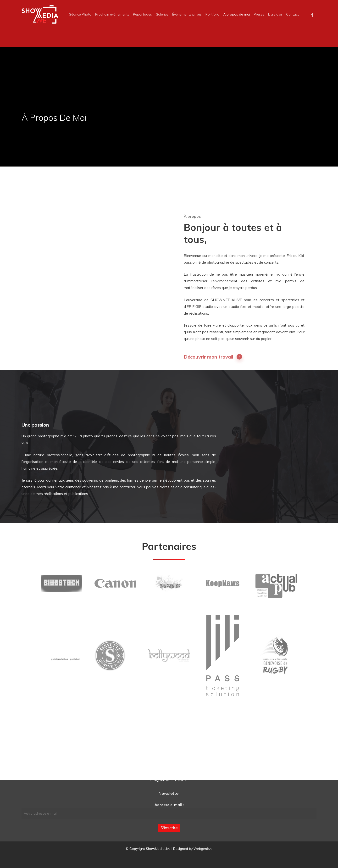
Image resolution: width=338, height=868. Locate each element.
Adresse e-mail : (169, 805)
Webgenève (203, 849)
